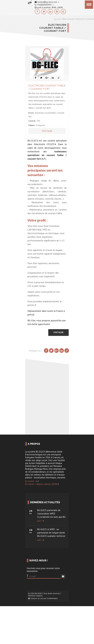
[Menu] (89, 5)
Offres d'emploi (68, 19)
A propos (34, 444)
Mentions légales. (36, 596)
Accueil (57, 19)
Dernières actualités (45, 502)
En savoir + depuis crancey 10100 (42, 484)
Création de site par (43, 598)
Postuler (47, 131)
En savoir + (31, 481)
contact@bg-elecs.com (46, 2)
